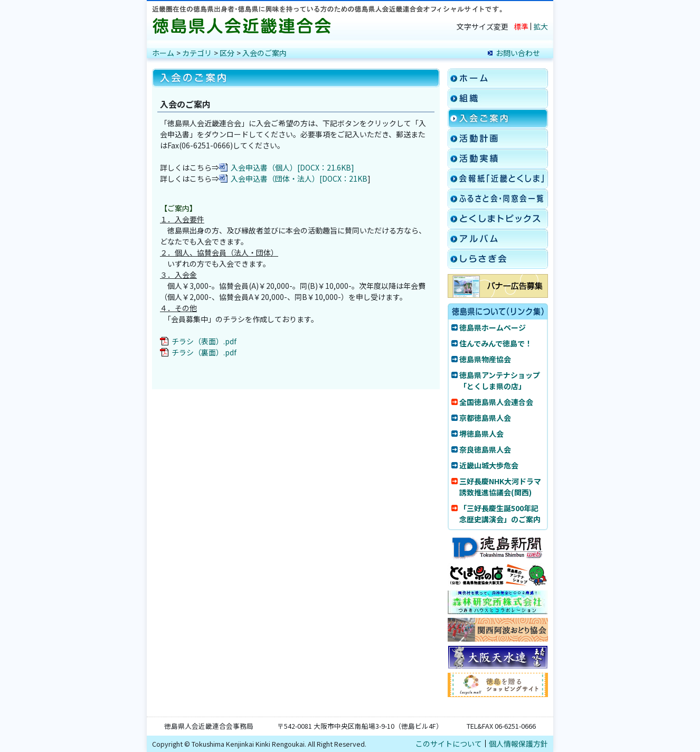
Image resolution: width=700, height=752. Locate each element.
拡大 (541, 26)
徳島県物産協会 (485, 359)
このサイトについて (449, 744)
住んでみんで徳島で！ (496, 343)
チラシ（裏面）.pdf (204, 352)
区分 (227, 53)
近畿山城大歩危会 (489, 465)
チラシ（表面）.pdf (204, 341)
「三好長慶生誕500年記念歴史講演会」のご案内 (500, 514)
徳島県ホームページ (493, 327)
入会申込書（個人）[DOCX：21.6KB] (292, 167)
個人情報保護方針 (518, 744)
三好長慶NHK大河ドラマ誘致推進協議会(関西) (500, 487)
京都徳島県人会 (485, 418)
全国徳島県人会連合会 (496, 402)
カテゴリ (197, 53)
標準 (521, 26)
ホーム (163, 53)
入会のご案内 (264, 53)
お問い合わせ (518, 53)
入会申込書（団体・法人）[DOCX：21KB (299, 178)
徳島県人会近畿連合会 (244, 26)
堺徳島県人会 (481, 434)
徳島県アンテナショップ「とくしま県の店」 (500, 380)
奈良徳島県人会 (485, 449)
